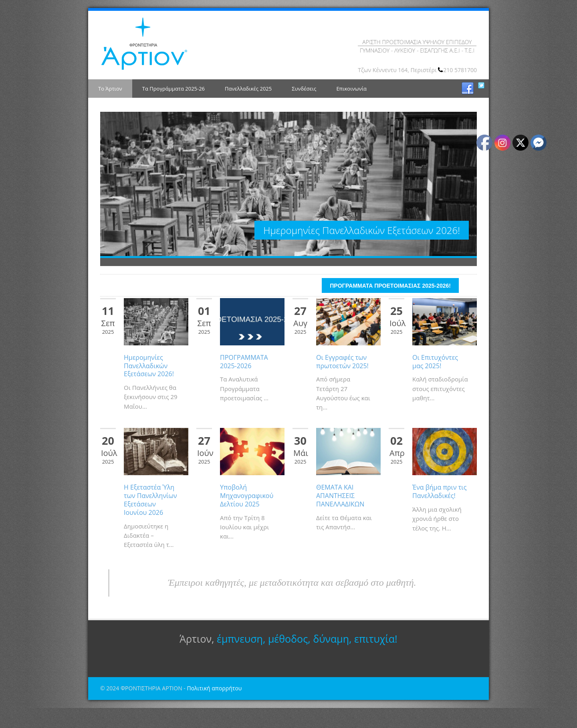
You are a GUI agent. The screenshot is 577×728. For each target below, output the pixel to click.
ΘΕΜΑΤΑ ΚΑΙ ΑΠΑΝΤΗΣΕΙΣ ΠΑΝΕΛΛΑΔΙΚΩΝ (340, 516)
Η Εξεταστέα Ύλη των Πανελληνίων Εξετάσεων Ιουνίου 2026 (150, 520)
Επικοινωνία (351, 89)
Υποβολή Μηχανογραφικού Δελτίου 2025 (247, 516)
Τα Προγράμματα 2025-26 (174, 89)
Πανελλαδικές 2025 (248, 89)
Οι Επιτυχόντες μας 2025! (435, 382)
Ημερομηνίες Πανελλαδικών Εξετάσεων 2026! (149, 386)
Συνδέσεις (304, 89)
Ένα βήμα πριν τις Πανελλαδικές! (439, 511)
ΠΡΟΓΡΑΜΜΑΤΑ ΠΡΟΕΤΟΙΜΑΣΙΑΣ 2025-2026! (390, 306)
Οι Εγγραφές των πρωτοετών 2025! (342, 382)
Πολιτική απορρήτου (214, 708)
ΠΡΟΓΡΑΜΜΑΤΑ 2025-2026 (244, 382)
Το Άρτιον (110, 89)
